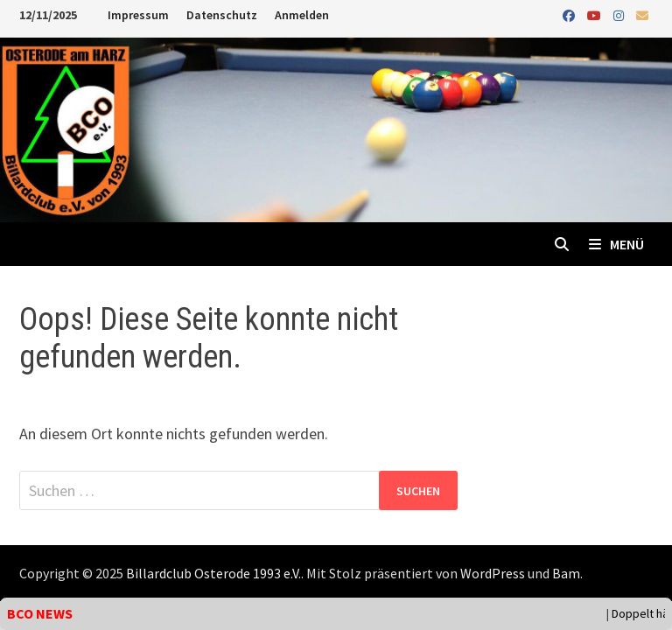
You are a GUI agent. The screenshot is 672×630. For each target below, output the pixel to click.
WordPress (493, 573)
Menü (616, 244)
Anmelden (302, 15)
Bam (566, 573)
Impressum (138, 15)
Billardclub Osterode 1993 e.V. (213, 573)
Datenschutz (222, 15)
